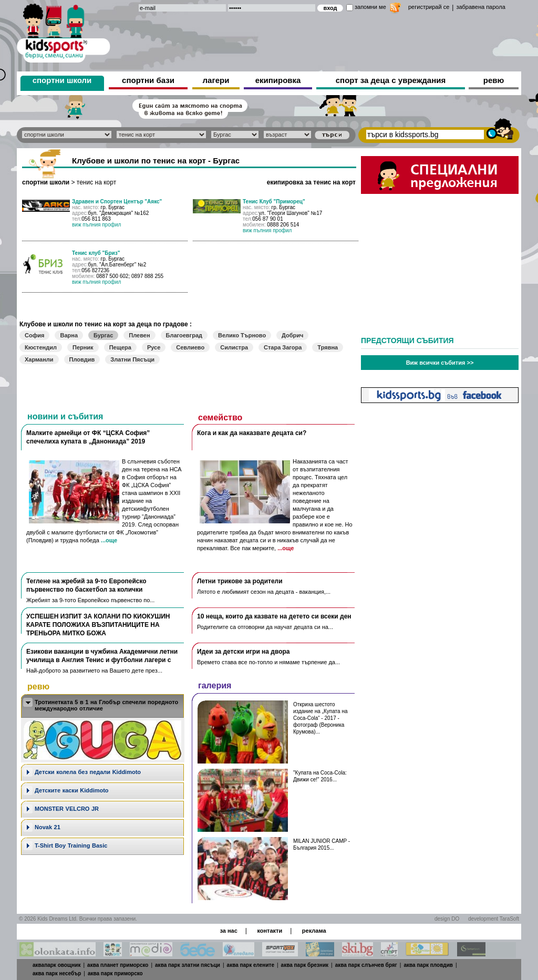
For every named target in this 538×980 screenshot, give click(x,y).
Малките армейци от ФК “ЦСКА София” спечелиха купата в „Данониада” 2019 (88, 437)
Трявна (328, 347)
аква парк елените (251, 965)
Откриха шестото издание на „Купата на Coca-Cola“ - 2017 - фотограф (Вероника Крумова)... (320, 718)
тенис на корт (96, 182)
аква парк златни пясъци (188, 965)
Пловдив (82, 359)
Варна (69, 335)
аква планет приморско (118, 965)
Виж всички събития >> (440, 363)
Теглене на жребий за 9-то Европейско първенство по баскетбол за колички (86, 585)
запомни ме (370, 7)
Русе (154, 347)
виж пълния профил (96, 225)
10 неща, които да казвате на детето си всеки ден (274, 616)
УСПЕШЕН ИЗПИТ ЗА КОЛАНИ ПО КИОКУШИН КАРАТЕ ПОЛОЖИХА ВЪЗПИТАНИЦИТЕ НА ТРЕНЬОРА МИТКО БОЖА (98, 625)
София (34, 335)
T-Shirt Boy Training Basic (71, 845)
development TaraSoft (494, 919)
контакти (270, 931)
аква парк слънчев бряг (366, 965)
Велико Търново (242, 335)
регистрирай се (429, 7)
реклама (314, 931)
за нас (228, 931)
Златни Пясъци (132, 359)
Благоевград (184, 335)
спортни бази (148, 80)
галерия (215, 685)
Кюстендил (41, 347)
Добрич (292, 335)
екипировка (278, 80)
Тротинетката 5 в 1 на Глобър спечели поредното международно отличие (106, 705)
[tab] (102, 706)
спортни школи (62, 80)
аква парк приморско (115, 973)
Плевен (139, 335)
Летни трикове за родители (240, 581)
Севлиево (190, 347)
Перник (83, 347)
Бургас (103, 335)
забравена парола (480, 7)
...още (109, 540)
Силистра (234, 347)
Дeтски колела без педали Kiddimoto (88, 772)
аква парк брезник (305, 965)
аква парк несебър (57, 973)
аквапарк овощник (57, 965)
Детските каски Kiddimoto (72, 790)
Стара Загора (283, 347)
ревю (494, 80)
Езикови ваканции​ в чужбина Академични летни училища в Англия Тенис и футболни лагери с (102, 656)
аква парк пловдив (428, 965)
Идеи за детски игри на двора (244, 652)
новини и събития (65, 416)
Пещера (120, 347)
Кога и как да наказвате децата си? (252, 433)
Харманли (39, 359)
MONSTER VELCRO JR (67, 809)
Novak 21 (48, 827)
